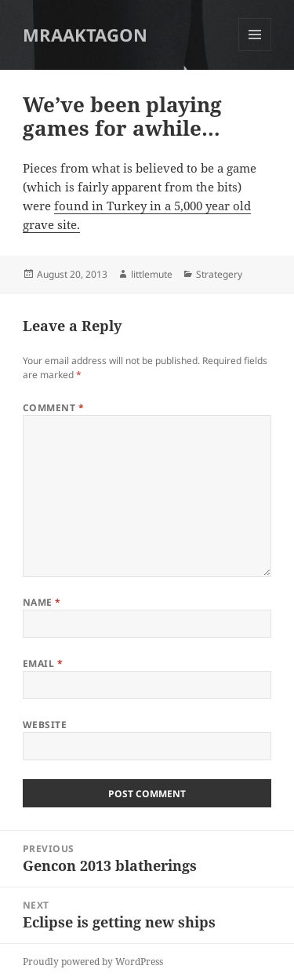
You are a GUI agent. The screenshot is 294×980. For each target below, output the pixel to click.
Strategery (219, 274)
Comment (53, 408)
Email (43, 663)
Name (42, 602)
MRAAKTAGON (85, 35)
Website (45, 725)
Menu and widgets (255, 51)
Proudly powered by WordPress (93, 962)
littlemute (152, 274)
